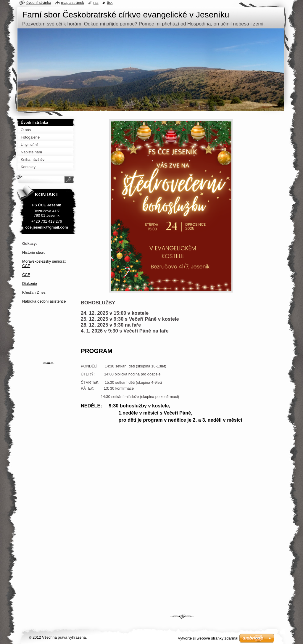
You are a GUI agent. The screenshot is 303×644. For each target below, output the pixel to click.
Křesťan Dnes (34, 292)
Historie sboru (34, 252)
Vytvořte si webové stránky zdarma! (208, 638)
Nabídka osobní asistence (44, 301)
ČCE (26, 275)
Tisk (110, 3)
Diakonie (30, 284)
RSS (96, 3)
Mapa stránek (73, 3)
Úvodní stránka (39, 3)
